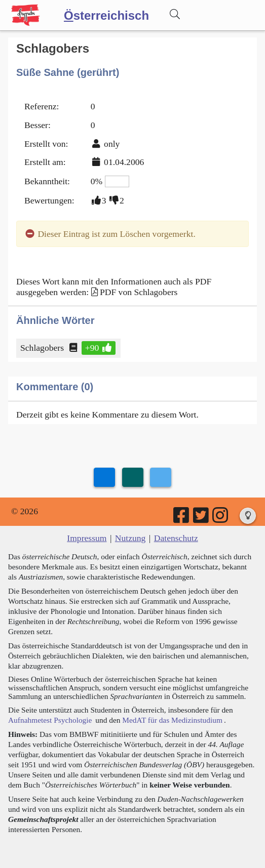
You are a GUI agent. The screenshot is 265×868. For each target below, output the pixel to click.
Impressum (87, 538)
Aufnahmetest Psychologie (50, 720)
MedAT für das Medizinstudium (172, 720)
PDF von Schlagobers (139, 292)
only (112, 144)
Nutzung (130, 538)
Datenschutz (176, 538)
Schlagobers (43, 348)
